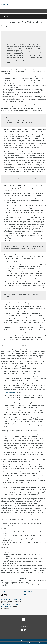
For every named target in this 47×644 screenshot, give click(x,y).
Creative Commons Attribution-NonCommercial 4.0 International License (10, 605)
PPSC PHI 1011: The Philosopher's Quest (24, 11)
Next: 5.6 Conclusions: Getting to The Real (36, 643)
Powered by (23, 624)
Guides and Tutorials (23, 627)
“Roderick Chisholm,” (9, 393)
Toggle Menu (45, 4)
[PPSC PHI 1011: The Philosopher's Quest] (5, 4)
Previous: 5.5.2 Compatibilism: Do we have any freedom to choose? (16, 640)
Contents (23, 16)
